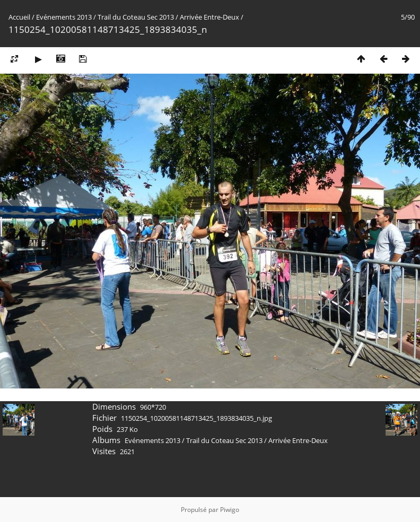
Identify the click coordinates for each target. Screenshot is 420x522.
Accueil (19, 17)
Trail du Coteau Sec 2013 (136, 17)
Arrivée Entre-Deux (209, 17)
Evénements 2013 (64, 17)
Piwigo (230, 510)
